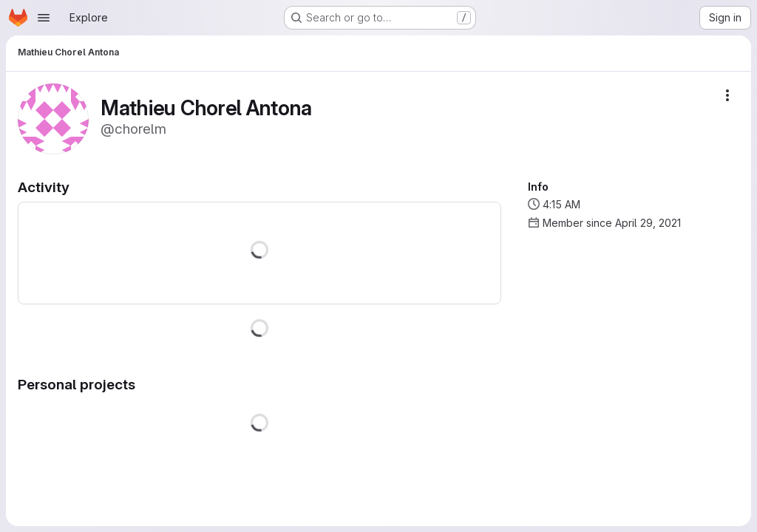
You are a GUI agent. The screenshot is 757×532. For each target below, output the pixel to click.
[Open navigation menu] (44, 18)
